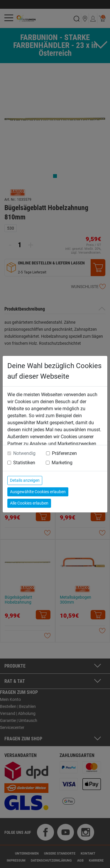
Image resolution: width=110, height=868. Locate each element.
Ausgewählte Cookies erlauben (38, 492)
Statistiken (24, 463)
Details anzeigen (25, 480)
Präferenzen (64, 453)
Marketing (62, 463)
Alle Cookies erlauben (29, 503)
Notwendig (24, 453)
